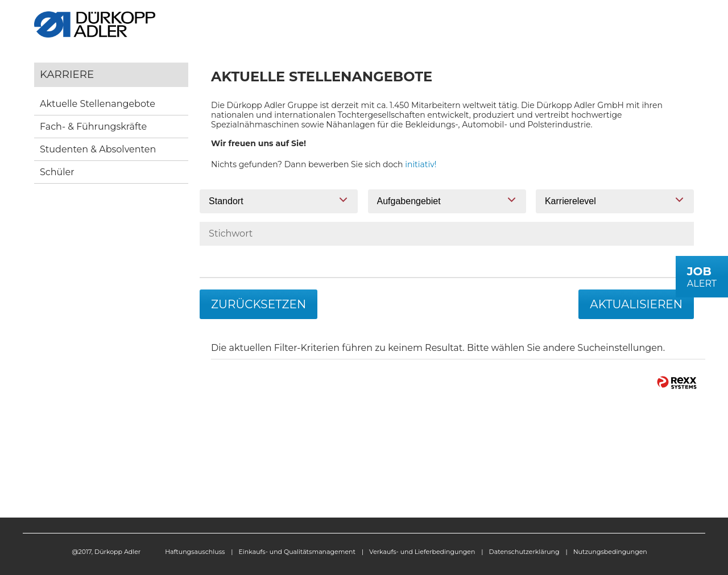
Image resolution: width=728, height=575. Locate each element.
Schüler (57, 172)
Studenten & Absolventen (98, 149)
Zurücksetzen (258, 304)
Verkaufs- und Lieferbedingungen (422, 552)
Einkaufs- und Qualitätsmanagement (297, 552)
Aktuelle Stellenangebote (98, 104)
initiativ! (421, 164)
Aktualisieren (636, 304)
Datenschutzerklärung (524, 552)
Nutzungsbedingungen (610, 552)
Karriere (67, 74)
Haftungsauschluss (195, 552)
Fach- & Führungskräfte (93, 127)
